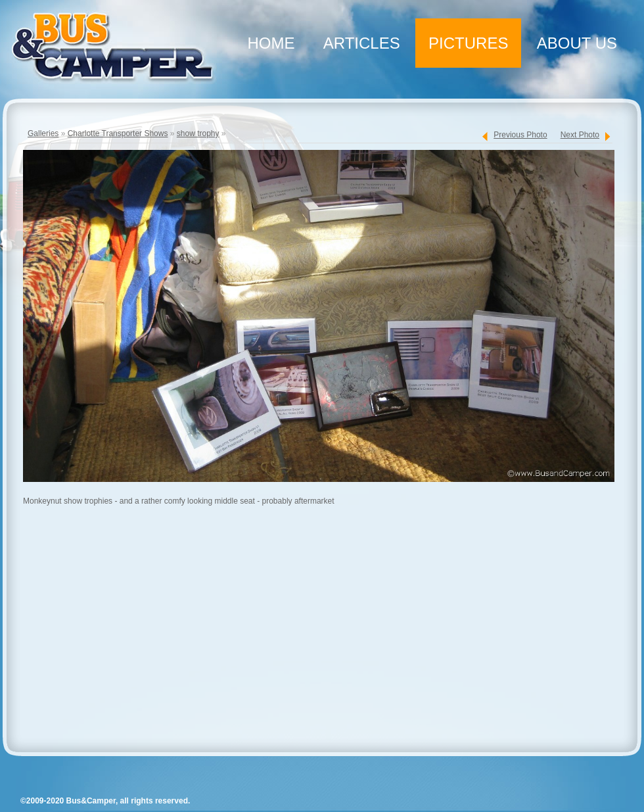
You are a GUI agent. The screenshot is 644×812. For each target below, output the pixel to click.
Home (271, 43)
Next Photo (580, 135)
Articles (362, 43)
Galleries (43, 133)
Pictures (468, 43)
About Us (577, 43)
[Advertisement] (315, 634)
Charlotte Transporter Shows (118, 133)
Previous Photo (520, 135)
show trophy (198, 133)
